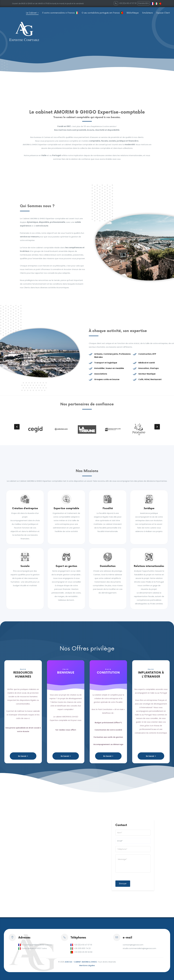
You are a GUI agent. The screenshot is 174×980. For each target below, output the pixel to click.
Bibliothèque (133, 13)
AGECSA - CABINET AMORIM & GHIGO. (81, 962)
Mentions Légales (87, 965)
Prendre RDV (143, 3)
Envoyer (123, 884)
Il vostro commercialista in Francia (58, 13)
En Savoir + (23, 756)
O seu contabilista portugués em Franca (101, 13)
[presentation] (17, 427)
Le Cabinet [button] (32, 13)
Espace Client (163, 13)
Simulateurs (148, 13)
